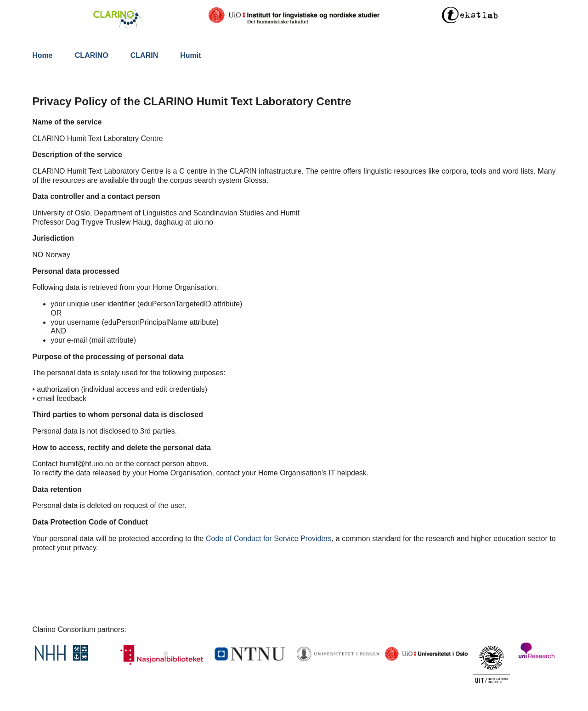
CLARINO (92, 55)
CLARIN (144, 55)
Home (42, 55)
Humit (190, 55)
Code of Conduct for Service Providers (269, 539)
